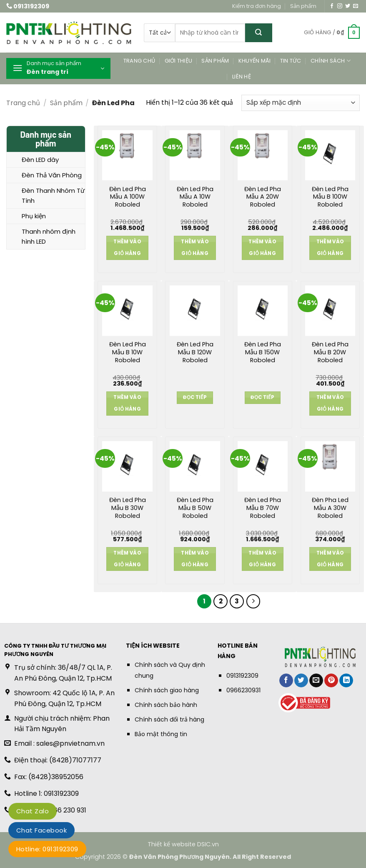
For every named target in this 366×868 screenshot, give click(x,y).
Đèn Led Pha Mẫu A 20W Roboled (263, 197)
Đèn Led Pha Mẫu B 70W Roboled (263, 508)
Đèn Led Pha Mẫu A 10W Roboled (195, 197)
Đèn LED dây (40, 160)
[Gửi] (259, 33)
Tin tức (291, 61)
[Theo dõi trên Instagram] (340, 6)
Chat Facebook (41, 830)
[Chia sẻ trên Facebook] (286, 681)
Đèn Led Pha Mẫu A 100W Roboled (128, 197)
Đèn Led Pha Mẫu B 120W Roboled (195, 352)
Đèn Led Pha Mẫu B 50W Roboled (195, 508)
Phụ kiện (34, 216)
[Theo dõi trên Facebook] (332, 6)
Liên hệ (242, 77)
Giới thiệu (179, 61)
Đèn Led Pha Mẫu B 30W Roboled (128, 508)
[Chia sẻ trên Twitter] (301, 681)
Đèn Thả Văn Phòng (52, 175)
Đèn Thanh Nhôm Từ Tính (53, 196)
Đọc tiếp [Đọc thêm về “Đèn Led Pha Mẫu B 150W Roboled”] (262, 397)
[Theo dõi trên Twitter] (348, 6)
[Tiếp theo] (253, 601)
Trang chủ (139, 61)
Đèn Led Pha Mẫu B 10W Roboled (128, 352)
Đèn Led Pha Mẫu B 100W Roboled (330, 197)
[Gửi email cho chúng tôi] (356, 6)
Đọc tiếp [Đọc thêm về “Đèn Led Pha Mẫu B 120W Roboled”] (195, 397)
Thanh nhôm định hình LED (49, 236)
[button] (332, 33)
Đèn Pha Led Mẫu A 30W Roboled (330, 508)
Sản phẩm (303, 6)
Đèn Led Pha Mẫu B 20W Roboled (330, 352)
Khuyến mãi (255, 61)
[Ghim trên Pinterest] (331, 681)
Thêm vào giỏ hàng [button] (127, 247)
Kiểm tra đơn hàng (257, 6)
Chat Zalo (33, 811)
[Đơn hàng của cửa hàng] (301, 103)
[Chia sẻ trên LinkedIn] (346, 681)
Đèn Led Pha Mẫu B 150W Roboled (263, 352)
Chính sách (331, 61)
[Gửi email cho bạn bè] (316, 681)
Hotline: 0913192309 (47, 849)
